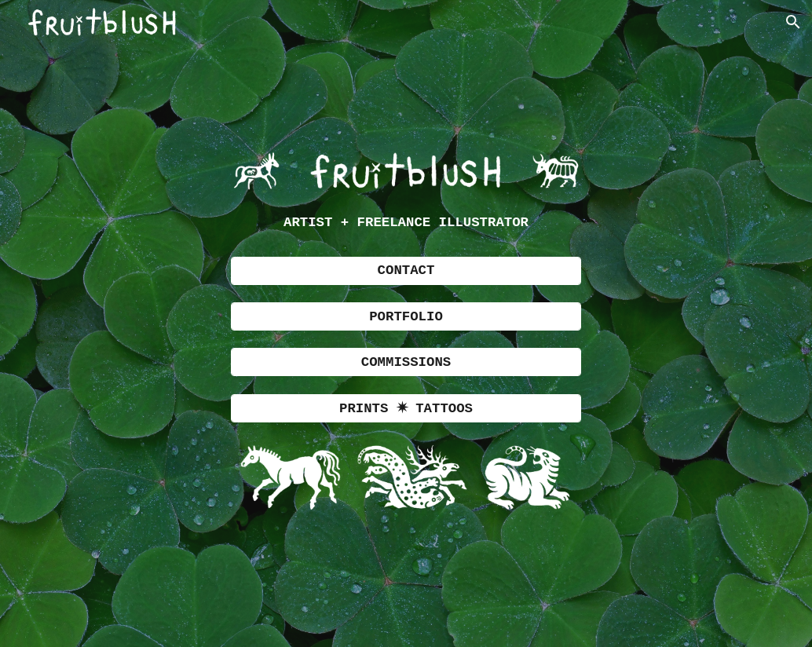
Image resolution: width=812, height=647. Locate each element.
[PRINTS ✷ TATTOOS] (406, 408)
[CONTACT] (406, 271)
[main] (406, 223)
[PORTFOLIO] (406, 316)
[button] (793, 22)
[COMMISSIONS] (406, 362)
